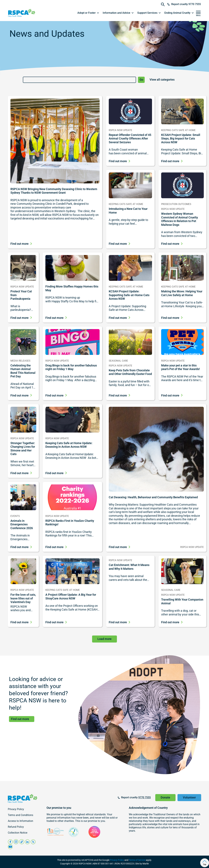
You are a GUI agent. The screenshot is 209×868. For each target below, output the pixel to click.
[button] (88, 13)
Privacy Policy (117, 860)
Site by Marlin (142, 864)
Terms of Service (137, 860)
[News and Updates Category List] (168, 80)
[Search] (79, 80)
